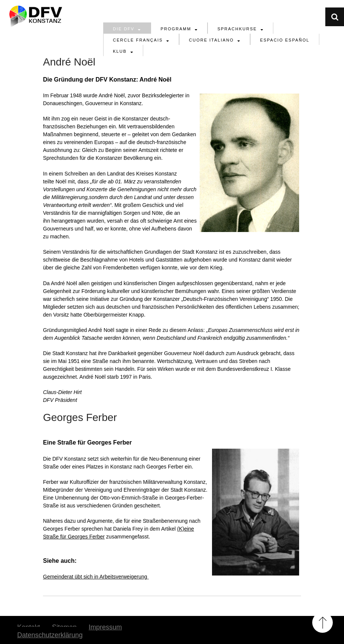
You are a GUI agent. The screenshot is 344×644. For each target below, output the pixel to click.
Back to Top (322, 622)
